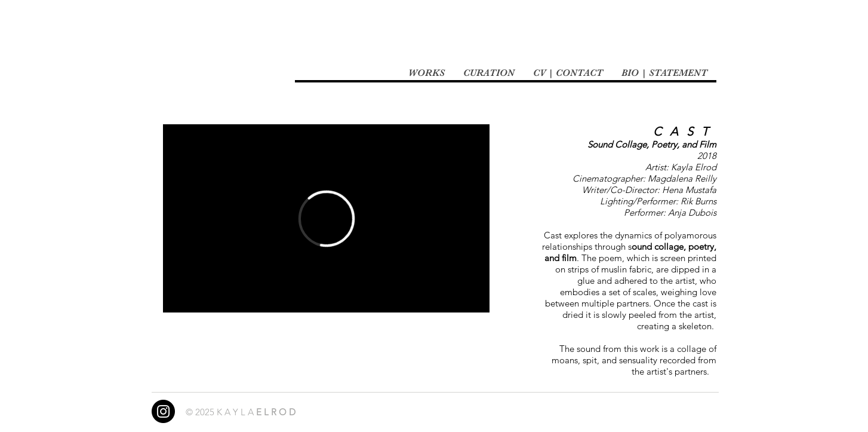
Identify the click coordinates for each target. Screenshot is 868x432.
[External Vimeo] (326, 218)
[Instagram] (163, 411)
